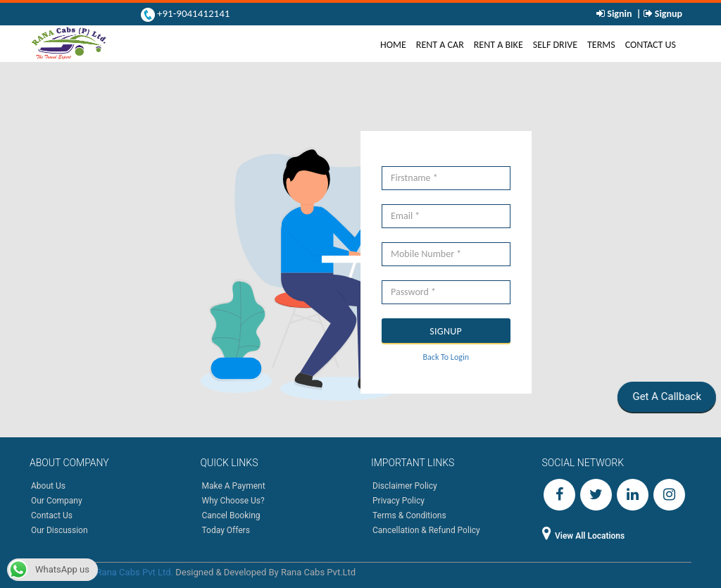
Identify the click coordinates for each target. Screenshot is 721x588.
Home (396, 44)
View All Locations (584, 536)
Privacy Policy (399, 501)
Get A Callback (665, 396)
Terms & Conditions (409, 515)
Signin (620, 14)
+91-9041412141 (193, 13)
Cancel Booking (231, 515)
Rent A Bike (499, 45)
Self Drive (555, 45)
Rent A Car (440, 45)
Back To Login (446, 357)
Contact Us (651, 45)
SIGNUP (446, 331)
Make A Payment (234, 486)
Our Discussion (59, 530)
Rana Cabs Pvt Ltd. (135, 572)
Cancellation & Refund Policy (426, 530)
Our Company (57, 501)
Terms (601, 45)
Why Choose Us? (233, 501)
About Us (48, 486)
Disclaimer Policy (405, 486)
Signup (667, 14)
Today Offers (226, 530)
